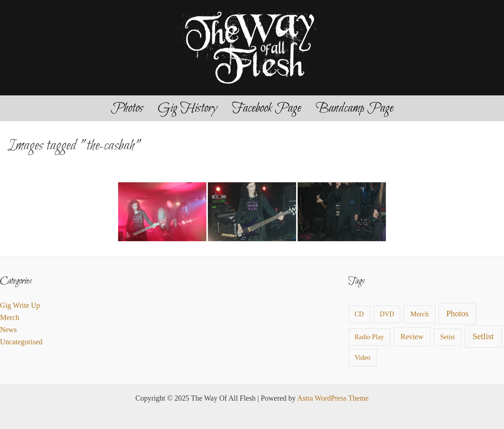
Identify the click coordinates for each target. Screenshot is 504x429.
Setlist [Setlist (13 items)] (483, 336)
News (8, 330)
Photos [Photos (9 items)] (457, 314)
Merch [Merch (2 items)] (420, 314)
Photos (127, 108)
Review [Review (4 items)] (412, 337)
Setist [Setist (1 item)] (448, 337)
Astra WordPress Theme (333, 398)
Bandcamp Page (354, 108)
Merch (10, 317)
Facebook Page (266, 108)
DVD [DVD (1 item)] (387, 314)
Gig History (187, 108)
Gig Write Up (20, 305)
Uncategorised (21, 342)
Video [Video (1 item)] (363, 358)
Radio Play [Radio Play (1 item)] (369, 337)
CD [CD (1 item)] (359, 314)
